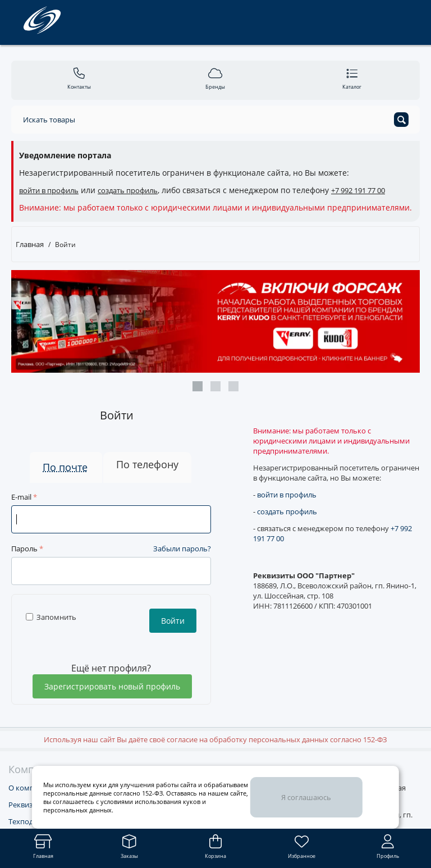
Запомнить (51, 617)
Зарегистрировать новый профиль (112, 686)
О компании (30, 788)
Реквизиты (27, 805)
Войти (173, 621)
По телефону (147, 464)
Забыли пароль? (182, 549)
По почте (65, 467)
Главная (30, 244)
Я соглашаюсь (306, 797)
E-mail (21, 497)
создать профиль (128, 190)
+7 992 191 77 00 (358, 190)
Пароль (24, 549)
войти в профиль (49, 190)
